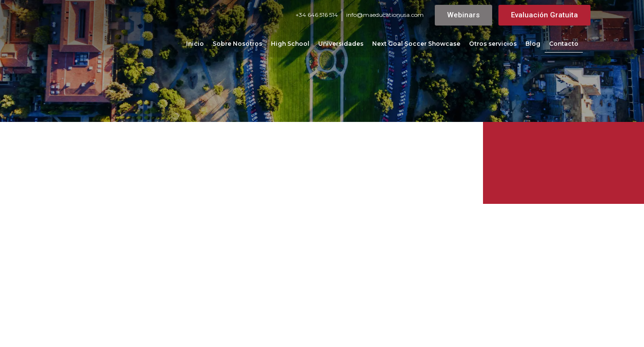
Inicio (195, 44)
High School (290, 44)
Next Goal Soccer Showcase (416, 44)
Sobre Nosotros (237, 44)
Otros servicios (493, 44)
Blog (533, 44)
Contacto (564, 44)
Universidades (341, 44)
